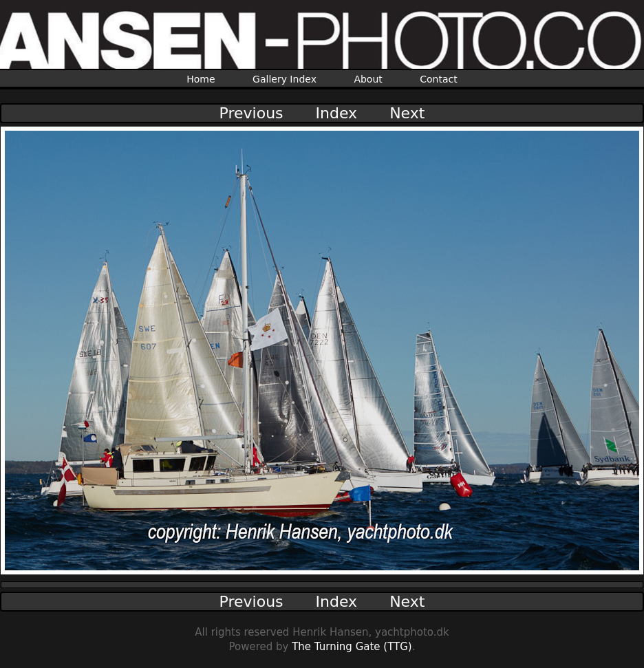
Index (337, 113)
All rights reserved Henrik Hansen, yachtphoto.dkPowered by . (322, 639)
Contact (438, 79)
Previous (251, 113)
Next (407, 113)
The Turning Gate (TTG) (352, 647)
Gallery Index (285, 79)
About (368, 79)
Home (201, 79)
